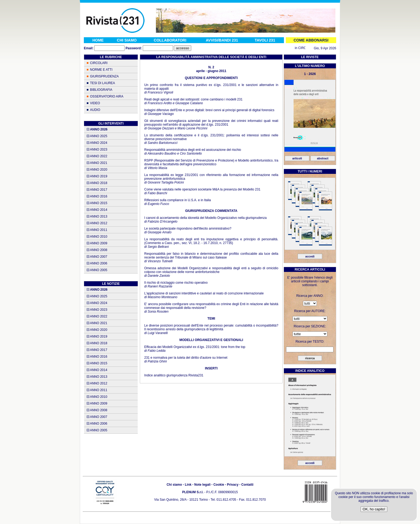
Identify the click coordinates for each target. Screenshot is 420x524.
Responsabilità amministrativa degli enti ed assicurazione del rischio (193, 150)
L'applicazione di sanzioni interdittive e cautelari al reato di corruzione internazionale (204, 293)
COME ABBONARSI (311, 40)
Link (188, 485)
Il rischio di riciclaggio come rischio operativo (176, 283)
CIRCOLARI (99, 63)
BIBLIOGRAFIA (101, 90)
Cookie (219, 485)
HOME (98, 40)
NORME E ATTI (101, 70)
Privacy (233, 485)
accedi (310, 256)
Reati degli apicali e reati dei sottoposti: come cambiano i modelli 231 (193, 99)
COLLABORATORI (170, 40)
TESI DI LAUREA (102, 83)
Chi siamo (174, 485)
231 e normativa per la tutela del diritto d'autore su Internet (186, 358)
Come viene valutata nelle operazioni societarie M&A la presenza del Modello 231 (202, 189)
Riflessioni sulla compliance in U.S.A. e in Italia (177, 200)
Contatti (247, 485)
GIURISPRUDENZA (104, 76)
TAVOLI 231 (265, 40)
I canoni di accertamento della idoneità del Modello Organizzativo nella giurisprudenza (205, 218)
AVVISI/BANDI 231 (222, 40)
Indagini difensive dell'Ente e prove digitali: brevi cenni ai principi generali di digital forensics (209, 110)
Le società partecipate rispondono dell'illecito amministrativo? (188, 229)
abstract (323, 158)
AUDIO (95, 110)
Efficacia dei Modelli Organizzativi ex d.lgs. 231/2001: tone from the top (195, 347)
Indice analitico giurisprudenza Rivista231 (174, 375)
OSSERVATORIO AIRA (107, 96)
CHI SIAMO (127, 40)
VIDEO (95, 103)
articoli (297, 158)
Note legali (202, 485)
